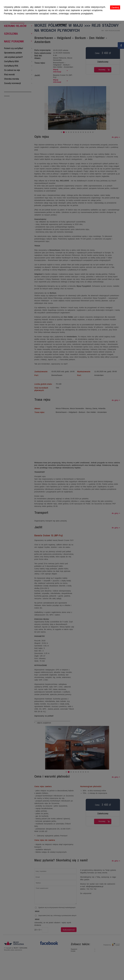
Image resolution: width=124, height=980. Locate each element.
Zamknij (115, 8)
